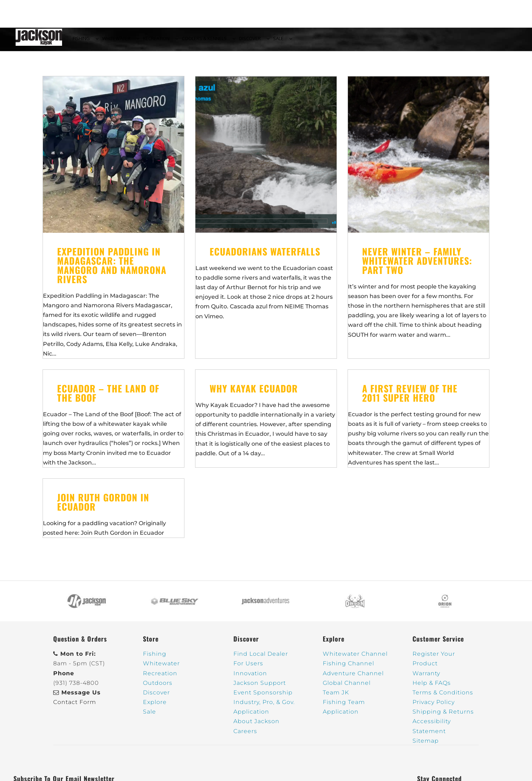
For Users (248, 668)
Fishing (155, 658)
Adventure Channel (353, 678)
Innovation (250, 678)
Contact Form (75, 706)
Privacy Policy (434, 706)
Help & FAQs (432, 687)
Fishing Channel (348, 668)
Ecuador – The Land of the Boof (108, 397)
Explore (155, 706)
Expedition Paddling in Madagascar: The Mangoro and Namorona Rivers (112, 269)
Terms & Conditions (443, 697)
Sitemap (426, 745)
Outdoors (158, 687)
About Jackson (256, 725)
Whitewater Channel (355, 658)
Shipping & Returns (443, 716)
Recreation (160, 678)
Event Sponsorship (263, 697)
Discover (156, 697)
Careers (245, 735)
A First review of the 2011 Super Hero (410, 397)
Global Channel (347, 687)
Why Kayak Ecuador (254, 393)
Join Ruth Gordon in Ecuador (103, 506)
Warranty (426, 678)
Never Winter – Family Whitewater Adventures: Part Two (417, 265)
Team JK (336, 697)
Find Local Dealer (261, 658)
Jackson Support (260, 687)
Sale (149, 716)
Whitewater (161, 668)
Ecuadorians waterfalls (265, 256)
